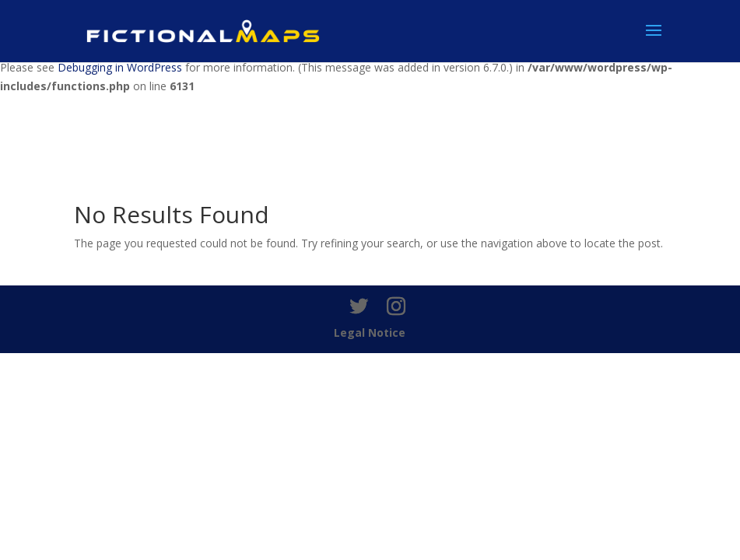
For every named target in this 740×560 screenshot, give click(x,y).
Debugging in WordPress (120, 67)
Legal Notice (370, 332)
